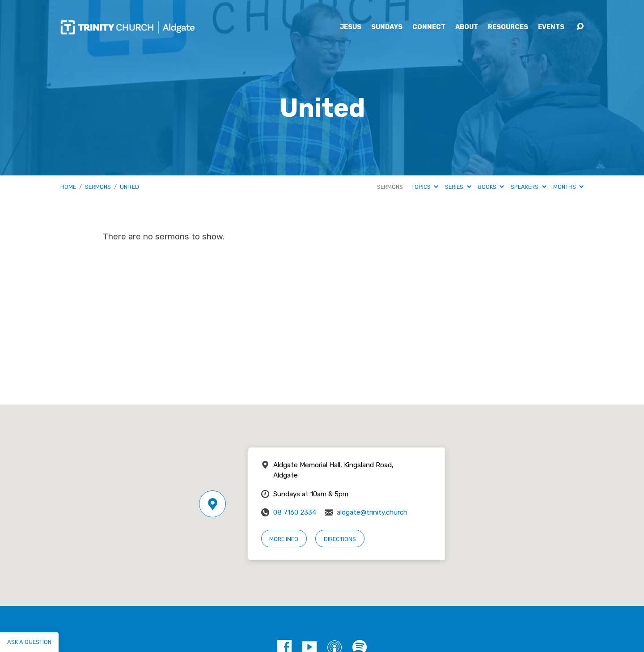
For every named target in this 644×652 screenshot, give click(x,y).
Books (491, 187)
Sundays (387, 27)
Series (458, 187)
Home (68, 187)
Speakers (528, 187)
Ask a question (29, 642)
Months (568, 187)
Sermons (98, 187)
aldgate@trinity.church (372, 512)
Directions (340, 539)
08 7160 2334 (295, 512)
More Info (284, 539)
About (467, 27)
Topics (425, 187)
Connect (429, 27)
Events (551, 27)
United (129, 187)
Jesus (351, 27)
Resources (508, 27)
